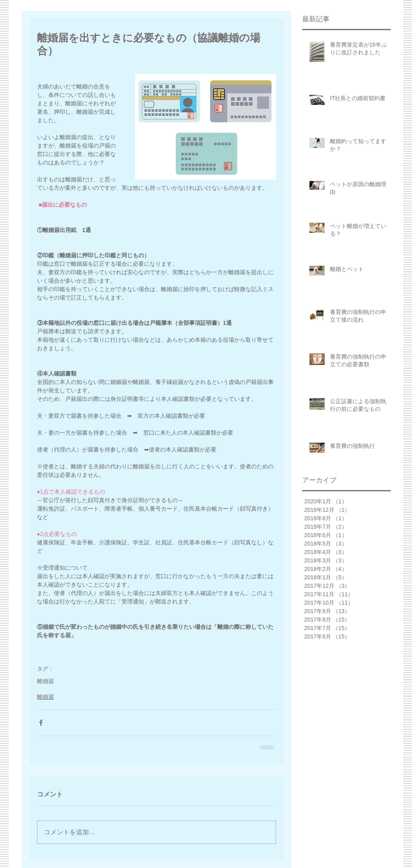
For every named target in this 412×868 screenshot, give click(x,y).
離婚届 (45, 681)
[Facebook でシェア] (41, 723)
